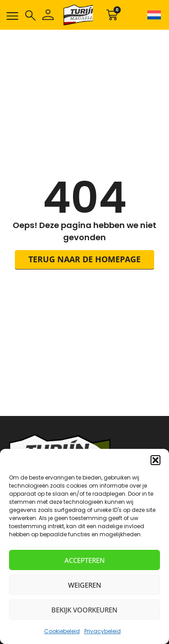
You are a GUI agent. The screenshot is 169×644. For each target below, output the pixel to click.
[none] (153, 15)
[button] (155, 460)
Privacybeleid (103, 631)
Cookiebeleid (62, 631)
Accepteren (85, 560)
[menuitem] (153, 15)
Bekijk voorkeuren (84, 610)
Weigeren (85, 585)
